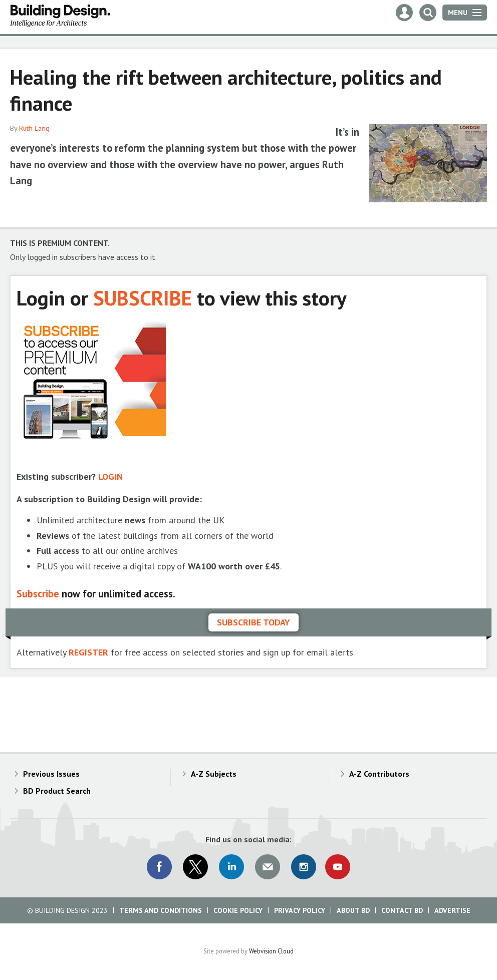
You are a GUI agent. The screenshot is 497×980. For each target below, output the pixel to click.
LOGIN (110, 476)
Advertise (452, 910)
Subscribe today (254, 622)
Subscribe (38, 594)
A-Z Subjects (214, 774)
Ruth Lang (34, 128)
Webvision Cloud (271, 951)
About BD (353, 910)
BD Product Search (57, 791)
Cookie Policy (238, 910)
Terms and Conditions (161, 910)
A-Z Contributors (379, 774)
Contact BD (402, 910)
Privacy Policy (300, 910)
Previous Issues (51, 774)
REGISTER (88, 652)
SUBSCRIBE (143, 298)
